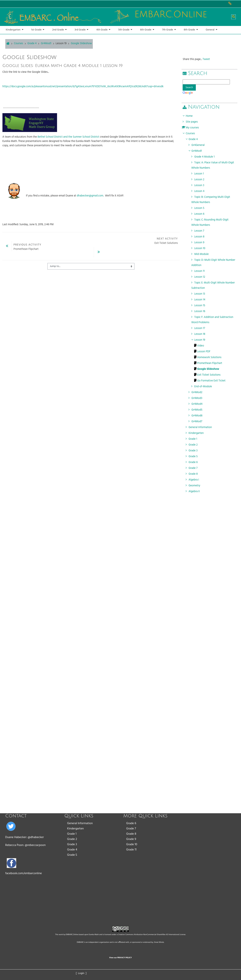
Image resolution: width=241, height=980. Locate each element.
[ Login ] (81, 973)
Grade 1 (72, 834)
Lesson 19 (61, 44)
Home (191, 116)
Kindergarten (76, 829)
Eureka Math (94, 935)
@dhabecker (36, 837)
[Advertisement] (210, 593)
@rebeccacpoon (35, 845)
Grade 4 (72, 850)
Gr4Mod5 (199, 410)
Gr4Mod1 (199, 151)
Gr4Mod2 (199, 392)
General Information (80, 823)
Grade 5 (72, 855)
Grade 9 (131, 839)
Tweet (208, 59)
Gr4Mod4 (199, 404)
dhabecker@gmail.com (90, 196)
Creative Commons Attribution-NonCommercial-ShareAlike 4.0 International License (152, 935)
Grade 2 (72, 839)
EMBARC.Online (72, 935)
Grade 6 (131, 823)
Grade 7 (131, 829)
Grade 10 (132, 844)
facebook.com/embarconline (24, 873)
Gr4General (200, 145)
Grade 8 (131, 834)
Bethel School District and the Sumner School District (69, 137)
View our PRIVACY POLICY (120, 958)
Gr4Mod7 (199, 422)
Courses (192, 134)
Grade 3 (72, 844)
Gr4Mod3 (199, 398)
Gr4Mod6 (199, 416)
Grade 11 (131, 850)
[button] (233, 17)
